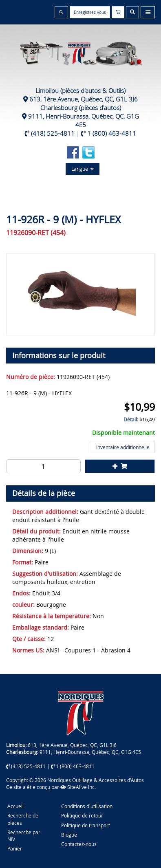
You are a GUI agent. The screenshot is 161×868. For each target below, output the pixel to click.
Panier (15, 848)
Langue (83, 169)
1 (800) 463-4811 (112, 133)
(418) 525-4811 (53, 133)
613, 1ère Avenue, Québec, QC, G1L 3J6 (84, 99)
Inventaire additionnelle (123, 447)
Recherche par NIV (24, 836)
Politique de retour (82, 815)
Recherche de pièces (23, 819)
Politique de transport (86, 825)
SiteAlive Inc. (78, 787)
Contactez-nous (79, 844)
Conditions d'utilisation (87, 806)
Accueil (15, 806)
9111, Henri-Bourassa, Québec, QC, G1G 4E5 (84, 120)
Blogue (69, 835)
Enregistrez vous (90, 12)
